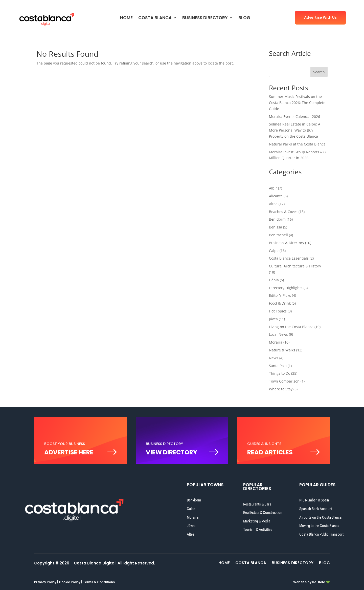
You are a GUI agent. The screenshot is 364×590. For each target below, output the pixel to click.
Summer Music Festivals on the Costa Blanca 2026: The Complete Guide (297, 103)
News (274, 358)
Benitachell (278, 235)
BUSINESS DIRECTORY (205, 18)
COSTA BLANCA (155, 18)
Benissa (276, 227)
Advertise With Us (320, 17)
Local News (278, 334)
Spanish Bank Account (316, 509)
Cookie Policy (70, 582)
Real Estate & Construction (263, 513)
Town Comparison (284, 381)
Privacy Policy (45, 582)
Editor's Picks (280, 295)
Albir (273, 188)
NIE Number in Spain (314, 500)
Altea (273, 204)
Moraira (276, 342)
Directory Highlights (286, 288)
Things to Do (280, 373)
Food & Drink (280, 303)
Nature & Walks (282, 350)
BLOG (244, 18)
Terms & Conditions (99, 582)
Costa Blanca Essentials (289, 258)
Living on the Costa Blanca (291, 327)
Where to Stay (281, 389)
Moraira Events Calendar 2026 (294, 117)
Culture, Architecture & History (295, 266)
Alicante (276, 196)
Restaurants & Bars (257, 504)
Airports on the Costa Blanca (320, 517)
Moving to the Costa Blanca (319, 526)
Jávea (273, 319)
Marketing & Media (257, 521)
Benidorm (277, 219)
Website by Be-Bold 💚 (312, 582)
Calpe (274, 251)
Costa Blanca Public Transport (321, 534)
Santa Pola (278, 366)
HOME (126, 18)
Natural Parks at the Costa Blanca (297, 144)
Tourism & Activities (258, 530)
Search (319, 72)
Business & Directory (287, 243)
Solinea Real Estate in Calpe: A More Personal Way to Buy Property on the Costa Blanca (295, 130)
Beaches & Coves (283, 212)
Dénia (274, 280)
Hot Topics (278, 311)
